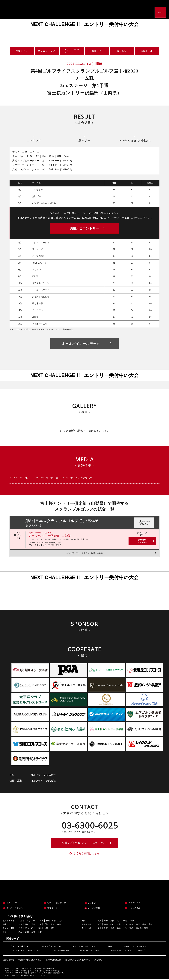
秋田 (48, 921)
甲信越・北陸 (8, 929)
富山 (27, 929)
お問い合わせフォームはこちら (84, 844)
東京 (52, 925)
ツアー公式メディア (57, 904)
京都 (106, 921)
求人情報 (97, 960)
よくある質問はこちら (86, 854)
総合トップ (12, 904)
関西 (84, 921)
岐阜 (20, 933)
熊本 (119, 929)
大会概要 (122, 51)
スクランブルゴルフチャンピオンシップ (128, 951)
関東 (5, 925)
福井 (40, 929)
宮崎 (131, 929)
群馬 (33, 925)
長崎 (112, 929)
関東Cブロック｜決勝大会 (40, 533)
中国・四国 (87, 925)
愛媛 (144, 925)
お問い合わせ (135, 909)
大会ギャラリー (136, 904)
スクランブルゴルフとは (51, 947)
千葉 (46, 925)
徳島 (131, 925)
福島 (61, 921)
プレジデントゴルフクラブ (135, 947)
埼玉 (40, 925)
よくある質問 (94, 909)
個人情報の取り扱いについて (77, 960)
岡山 (112, 925)
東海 (5, 933)
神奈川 (60, 925)
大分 (125, 929)
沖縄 (146, 929)
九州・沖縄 (87, 929)
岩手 (35, 921)
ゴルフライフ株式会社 (19, 947)
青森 (29, 921)
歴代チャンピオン (15, 909)
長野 (52, 929)
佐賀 (106, 929)
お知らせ (97, 51)
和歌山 (132, 921)
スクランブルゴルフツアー (84, 947)
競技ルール (147, 51)
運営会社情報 (9, 960)
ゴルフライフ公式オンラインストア (25, 951)
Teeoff (109, 947)
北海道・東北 (8, 921)
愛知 (33, 933)
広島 (119, 925)
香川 (138, 925)
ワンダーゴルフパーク (90, 951)
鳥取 (99, 925)
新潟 (20, 929)
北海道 (21, 921)
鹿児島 (139, 929)
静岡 (27, 933)
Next (161, 31)
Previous (8, 31)
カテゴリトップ (47, 51)
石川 (33, 929)
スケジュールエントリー (72, 51)
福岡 (99, 929)
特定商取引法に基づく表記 (30, 960)
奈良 (125, 921)
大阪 (112, 921)
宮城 (42, 921)
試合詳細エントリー (142, 541)
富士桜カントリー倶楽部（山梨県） (51, 536)
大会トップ (22, 51)
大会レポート (94, 904)
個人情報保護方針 (53, 960)
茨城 (20, 925)
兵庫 (119, 921)
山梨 (46, 929)
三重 (40, 933)
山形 (54, 921)
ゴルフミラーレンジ (60, 951)
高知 (151, 925)
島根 (106, 925)
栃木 (27, 925)
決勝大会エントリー (84, 229)
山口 (125, 925)
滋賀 (99, 921)
